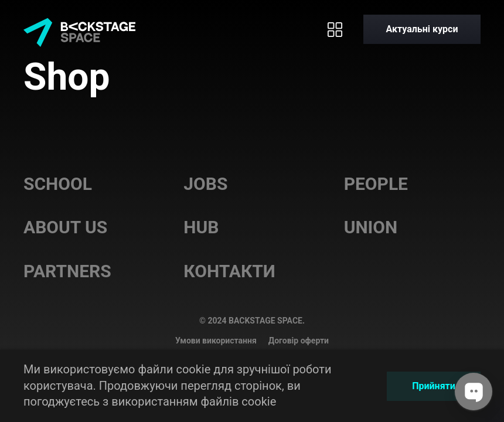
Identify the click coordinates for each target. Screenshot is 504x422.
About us (65, 227)
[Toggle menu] (335, 29)
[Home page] (79, 29)
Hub (201, 227)
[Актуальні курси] (422, 29)
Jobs (205, 184)
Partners (67, 271)
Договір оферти (299, 341)
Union (371, 227)
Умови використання (216, 341)
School (58, 184)
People (376, 184)
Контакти (229, 271)
